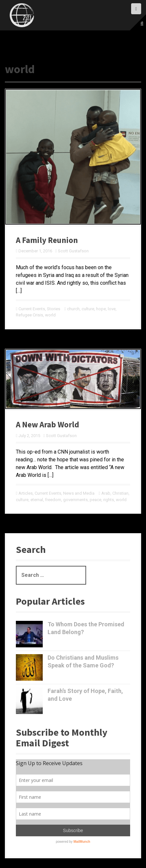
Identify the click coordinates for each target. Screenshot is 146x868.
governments (75, 500)
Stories (54, 309)
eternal (37, 500)
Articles (26, 493)
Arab (106, 493)
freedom (53, 500)
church (73, 309)
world (50, 315)
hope (101, 309)
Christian (120, 493)
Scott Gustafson (73, 251)
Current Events (32, 309)
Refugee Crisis (29, 315)
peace (95, 500)
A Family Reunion (47, 240)
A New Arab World (47, 424)
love (112, 309)
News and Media (79, 493)
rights (109, 500)
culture (88, 309)
